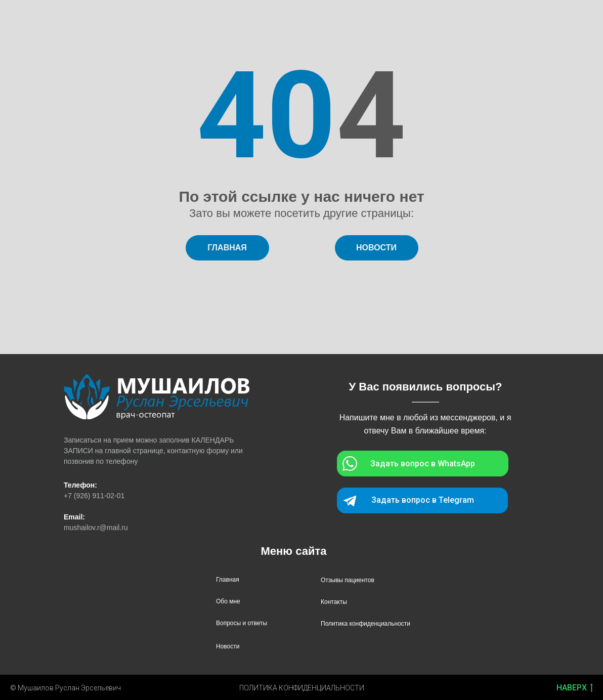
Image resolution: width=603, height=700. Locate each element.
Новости (228, 646)
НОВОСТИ (376, 248)
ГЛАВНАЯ (227, 248)
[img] (157, 397)
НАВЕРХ (575, 688)
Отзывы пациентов (348, 580)
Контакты (334, 602)
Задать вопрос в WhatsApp (423, 464)
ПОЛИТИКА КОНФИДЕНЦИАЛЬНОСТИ (302, 688)
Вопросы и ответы (242, 623)
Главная (228, 580)
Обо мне (228, 601)
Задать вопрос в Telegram (423, 500)
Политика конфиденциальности (365, 624)
